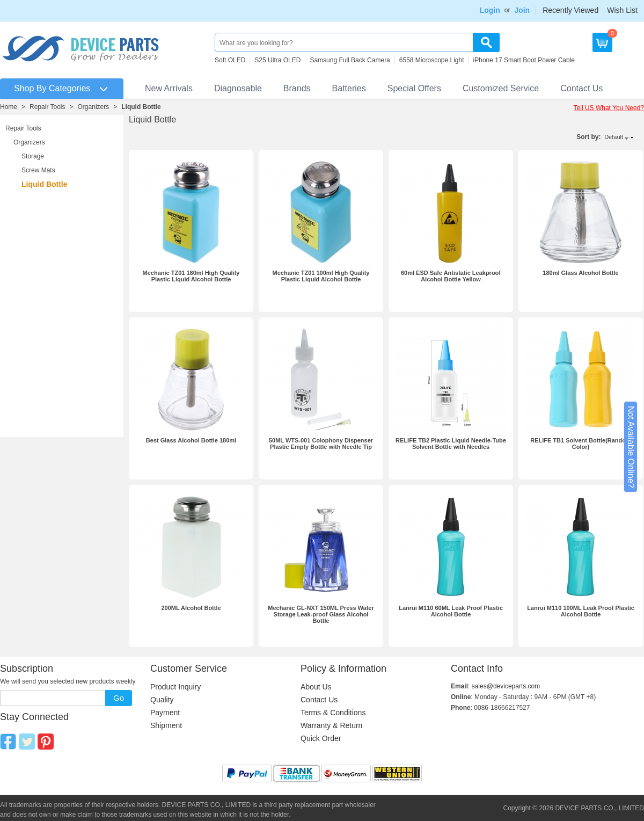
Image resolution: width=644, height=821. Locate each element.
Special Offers (414, 88)
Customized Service (501, 88)
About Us (316, 687)
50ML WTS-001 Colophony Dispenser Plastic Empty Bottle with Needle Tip (321, 444)
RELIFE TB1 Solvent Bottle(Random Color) (581, 444)
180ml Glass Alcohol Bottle (580, 273)
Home (9, 107)
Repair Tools (47, 107)
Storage (33, 156)
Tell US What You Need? (609, 108)
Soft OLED (230, 60)
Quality (162, 700)
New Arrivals (169, 88)
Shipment (166, 725)
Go (119, 698)
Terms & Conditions (333, 713)
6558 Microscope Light (432, 60)
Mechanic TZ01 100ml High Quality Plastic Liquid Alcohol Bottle (321, 276)
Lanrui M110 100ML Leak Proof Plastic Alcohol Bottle (581, 611)
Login (490, 10)
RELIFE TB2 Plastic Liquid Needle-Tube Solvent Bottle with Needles (451, 444)
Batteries (349, 88)
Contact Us (581, 88)
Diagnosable (238, 88)
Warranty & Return (331, 725)
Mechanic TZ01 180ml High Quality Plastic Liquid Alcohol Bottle (191, 276)
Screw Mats (38, 170)
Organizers (94, 107)
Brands (297, 88)
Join (522, 10)
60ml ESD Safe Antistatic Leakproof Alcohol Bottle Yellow (451, 276)
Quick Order (321, 738)
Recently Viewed (570, 10)
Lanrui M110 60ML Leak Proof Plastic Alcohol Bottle (451, 611)
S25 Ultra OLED (277, 60)
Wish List (622, 10)
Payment (165, 713)
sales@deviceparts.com (506, 686)
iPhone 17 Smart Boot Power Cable (524, 60)
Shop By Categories (52, 88)
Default (614, 137)
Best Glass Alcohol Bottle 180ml (191, 440)
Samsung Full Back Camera (350, 60)
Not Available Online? (631, 447)
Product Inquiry (175, 687)
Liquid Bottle (141, 107)
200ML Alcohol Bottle (191, 608)
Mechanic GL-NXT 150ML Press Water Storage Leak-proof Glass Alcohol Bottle (321, 614)
